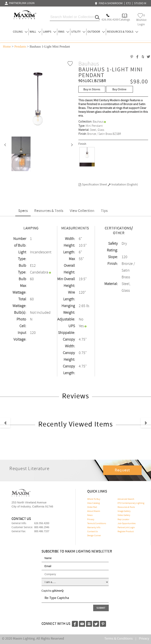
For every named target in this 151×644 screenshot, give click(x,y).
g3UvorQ (58, 591)
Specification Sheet (93, 185)
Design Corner (94, 536)
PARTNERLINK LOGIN (20, 3)
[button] (5, 145)
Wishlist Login (141, 20)
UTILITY (78, 32)
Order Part (92, 507)
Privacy (91, 520)
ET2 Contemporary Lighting (131, 503)
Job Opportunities (127, 524)
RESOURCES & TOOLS (123, 32)
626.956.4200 (42, 523)
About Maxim (94, 511)
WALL (35, 32)
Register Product (126, 532)
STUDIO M (140, 3)
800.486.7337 (42, 531)
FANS (64, 32)
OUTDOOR (96, 32)
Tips (104, 211)
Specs (23, 211)
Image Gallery (124, 511)
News (90, 515)
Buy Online (119, 89)
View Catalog (93, 503)
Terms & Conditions (97, 524)
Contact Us (93, 532)
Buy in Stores (92, 89)
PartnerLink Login (126, 528)
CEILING (20, 32)
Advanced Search (126, 499)
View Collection (82, 211)
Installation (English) (123, 185)
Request (122, 470)
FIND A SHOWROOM (109, 3)
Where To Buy (94, 499)
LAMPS (50, 32)
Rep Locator (123, 520)
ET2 (128, 3)
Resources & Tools (49, 211)
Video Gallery (124, 515)
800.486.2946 (42, 527)
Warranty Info (94, 528)
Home (7, 47)
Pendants (20, 47)
